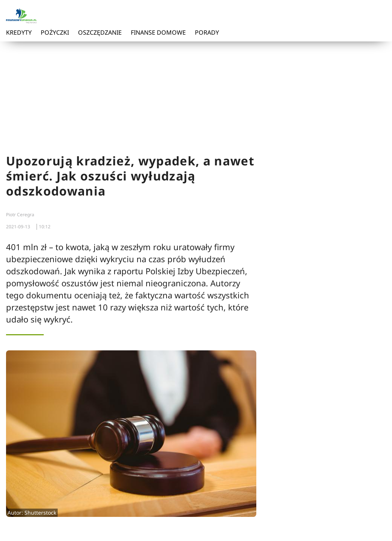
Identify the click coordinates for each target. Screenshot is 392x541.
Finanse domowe (158, 32)
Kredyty (19, 32)
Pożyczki (55, 32)
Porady (207, 32)
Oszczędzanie (100, 32)
